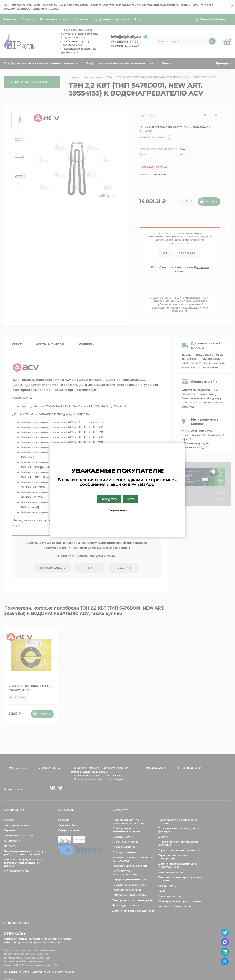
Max (130, 499)
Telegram (109, 499)
